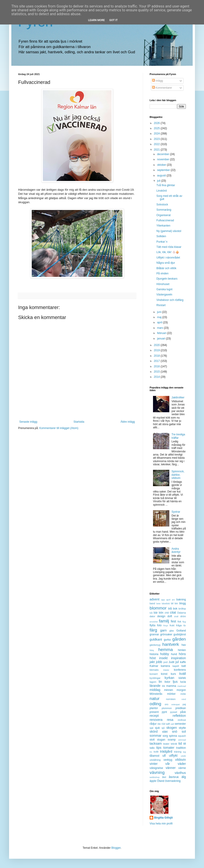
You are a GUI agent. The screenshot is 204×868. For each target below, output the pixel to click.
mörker (171, 694)
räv (159, 724)
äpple (153, 781)
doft (170, 616)
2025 (157, 128)
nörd (184, 699)
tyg (184, 752)
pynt (164, 712)
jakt (152, 662)
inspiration (178, 658)
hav (184, 645)
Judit (171, 662)
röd (163, 724)
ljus (175, 682)
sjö (163, 728)
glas (172, 631)
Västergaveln (164, 295)
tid (180, 744)
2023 (157, 139)
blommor (158, 608)
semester (180, 724)
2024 (157, 134)
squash (182, 736)
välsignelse (156, 768)
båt (151, 613)
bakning (181, 600)
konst (164, 674)
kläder (166, 670)
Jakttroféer (178, 397)
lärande (155, 686)
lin (160, 682)
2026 (157, 123)
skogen (172, 728)
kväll (183, 674)
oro (167, 704)
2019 (157, 350)
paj (184, 704)
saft (168, 724)
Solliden (161, 236)
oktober (162, 165)
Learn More (97, 20)
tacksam (156, 744)
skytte (182, 728)
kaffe (183, 662)
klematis (154, 670)
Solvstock (162, 205)
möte (183, 694)
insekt (163, 658)
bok (175, 609)
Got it (113, 20)
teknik (174, 744)
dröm (183, 616)
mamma (171, 686)
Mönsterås (156, 694)
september (164, 170)
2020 (157, 345)
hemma (165, 650)
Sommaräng (164, 210)
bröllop (182, 609)
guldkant (156, 639)
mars (160, 328)
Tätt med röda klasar (169, 247)
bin (176, 603)
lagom (153, 682)
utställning (155, 760)
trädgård (166, 751)
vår (168, 764)
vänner (171, 768)
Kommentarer (162, 88)
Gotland (181, 631)
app (163, 600)
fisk (179, 622)
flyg (184, 622)
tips (159, 748)
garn (163, 630)
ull (164, 756)
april (160, 322)
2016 (157, 366)
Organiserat (164, 215)
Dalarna (182, 613)
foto (159, 625)
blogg (183, 603)
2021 (157, 150)
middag (155, 690)
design (161, 616)
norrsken (171, 699)
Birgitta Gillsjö (163, 818)
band (152, 603)
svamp (172, 740)
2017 (157, 361)
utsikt (183, 756)
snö (175, 731)
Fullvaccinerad (165, 220)
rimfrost (182, 720)
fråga (179, 625)
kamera (165, 666)
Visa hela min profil (161, 824)
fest (174, 621)
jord (165, 662)
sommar (155, 736)
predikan (181, 708)
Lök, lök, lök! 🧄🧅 (168, 252)
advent (154, 599)
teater (166, 744)
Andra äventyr (176, 550)
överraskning (173, 781)
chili (167, 613)
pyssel (174, 712)
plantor (154, 708)
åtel (164, 777)
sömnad (182, 740)
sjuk (157, 728)
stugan (161, 740)
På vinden (162, 273)
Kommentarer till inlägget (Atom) (59, 428)
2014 (157, 377)
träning (178, 752)
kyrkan (169, 678)
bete (159, 603)
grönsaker (166, 634)
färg (153, 630)
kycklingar (155, 678)
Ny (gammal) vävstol (169, 231)
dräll (176, 616)
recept (154, 716)
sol (184, 731)
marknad (182, 686)
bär (156, 613)
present (154, 712)
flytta (152, 625)
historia (154, 654)
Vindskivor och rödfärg (170, 300)
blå (170, 609)
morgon (181, 690)
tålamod (154, 756)
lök (163, 686)
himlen (182, 650)
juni (160, 312)
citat (173, 612)
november (164, 159)
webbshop (155, 777)
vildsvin (181, 760)
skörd (154, 731)
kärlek (182, 678)
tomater (169, 748)
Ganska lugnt (164, 289)
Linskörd (161, 191)
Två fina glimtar (166, 185)
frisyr (166, 625)
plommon (167, 708)
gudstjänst (180, 634)
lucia (183, 682)
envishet (154, 622)
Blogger (116, 848)
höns (182, 654)
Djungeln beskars (167, 279)
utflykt (173, 756)
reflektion (179, 716)
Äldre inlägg (128, 422)
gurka (167, 640)
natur (155, 699)
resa (170, 720)
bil (172, 603)
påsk (183, 712)
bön (161, 613)
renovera (156, 720)
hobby (165, 654)
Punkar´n (162, 242)
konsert (154, 674)
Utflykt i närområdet (168, 258)
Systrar (176, 512)
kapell (176, 666)
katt (184, 666)
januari (161, 339)
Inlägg (158, 81)
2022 (157, 144)
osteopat (176, 704)
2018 (157, 356)
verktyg (168, 760)
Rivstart (161, 305)
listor (167, 682)
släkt (165, 732)
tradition (181, 748)
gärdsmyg (155, 645)
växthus (180, 773)
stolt (152, 740)
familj (164, 621)
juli (159, 181)
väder (182, 764)
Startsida (79, 422)
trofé (156, 752)
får (185, 625)
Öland (161, 781)
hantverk (171, 644)
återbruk (174, 777)
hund (174, 654)
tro (151, 752)
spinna (173, 736)
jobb (159, 662)
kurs (174, 674)
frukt (172, 625)
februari (162, 333)
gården (179, 639)
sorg (165, 736)
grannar (154, 634)
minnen (169, 690)
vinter (154, 764)
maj (160, 317)
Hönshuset (163, 284)
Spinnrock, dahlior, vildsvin (178, 475)
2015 (157, 372)
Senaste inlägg (28, 422)
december (164, 154)
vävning (157, 772)
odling (155, 704)
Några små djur (166, 263)
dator (152, 616)
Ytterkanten (163, 226)
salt (172, 724)
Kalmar (154, 666)
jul (177, 662)
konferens (180, 670)
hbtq (152, 650)
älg (184, 777)
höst (153, 658)
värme (182, 768)
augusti (162, 176)
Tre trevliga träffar (178, 436)
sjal (151, 728)
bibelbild (166, 603)
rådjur (153, 724)
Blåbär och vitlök (166, 268)
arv (173, 600)
